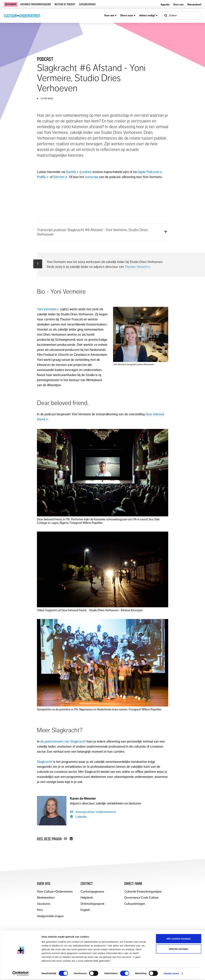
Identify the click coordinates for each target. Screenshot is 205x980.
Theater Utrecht (138, 267)
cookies (86, 172)
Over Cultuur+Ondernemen (55, 892)
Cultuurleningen (87, 4)
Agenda (165, 5)
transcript (92, 177)
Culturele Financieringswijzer (143, 892)
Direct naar (128, 15)
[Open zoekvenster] (181, 16)
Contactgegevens (92, 892)
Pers (40, 910)
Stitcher (60, 177)
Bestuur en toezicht (65, 4)
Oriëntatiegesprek (93, 904)
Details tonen (171, 974)
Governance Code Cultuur (142, 898)
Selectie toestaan (179, 949)
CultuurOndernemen (22, 16)
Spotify (73, 172)
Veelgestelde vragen (50, 916)
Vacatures (44, 904)
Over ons (178, 5)
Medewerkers (46, 898)
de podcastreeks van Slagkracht (63, 741)
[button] (103, 232)
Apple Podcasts (150, 172)
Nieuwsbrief (194, 5)
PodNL (43, 177)
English (85, 910)
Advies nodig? (148, 15)
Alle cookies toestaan (178, 939)
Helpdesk (87, 898)
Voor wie (110, 15)
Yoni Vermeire (48, 309)
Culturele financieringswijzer (36, 4)
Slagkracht (45, 762)
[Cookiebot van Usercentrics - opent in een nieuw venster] (21, 974)
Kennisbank (11, 4)
